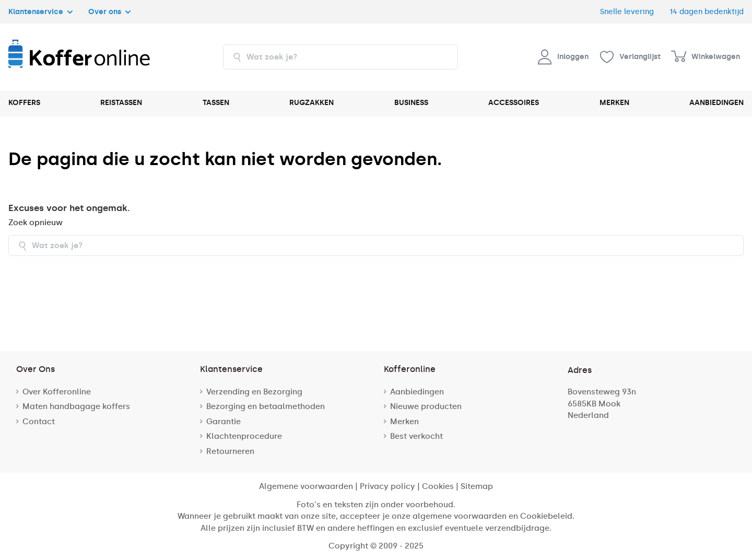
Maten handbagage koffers (76, 406)
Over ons (109, 11)
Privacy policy (387, 486)
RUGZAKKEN (312, 103)
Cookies (438, 486)
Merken (404, 422)
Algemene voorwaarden (306, 486)
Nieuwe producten (426, 406)
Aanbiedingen (417, 392)
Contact (39, 422)
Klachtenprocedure (244, 436)
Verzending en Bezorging (254, 392)
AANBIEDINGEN (716, 103)
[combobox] (340, 57)
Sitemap (477, 486)
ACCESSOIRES (514, 103)
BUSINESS (411, 103)
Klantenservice (40, 11)
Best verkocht (416, 436)
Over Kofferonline (57, 392)
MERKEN (614, 103)
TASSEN (216, 103)
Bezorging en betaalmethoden (266, 406)
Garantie (224, 422)
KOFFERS (24, 103)
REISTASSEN (121, 103)
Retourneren (230, 451)
